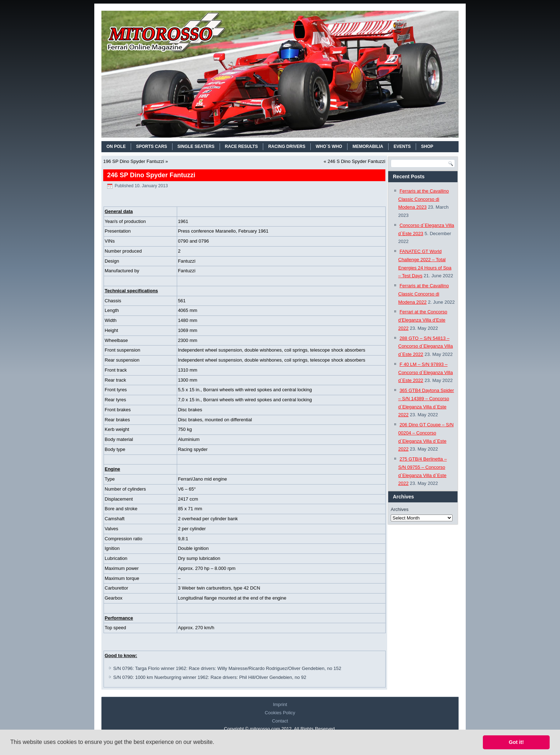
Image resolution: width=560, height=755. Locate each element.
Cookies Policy (280, 713)
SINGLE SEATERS (196, 146)
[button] (217, 743)
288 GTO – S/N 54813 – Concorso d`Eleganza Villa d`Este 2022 (426, 346)
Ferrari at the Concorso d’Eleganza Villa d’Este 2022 (423, 320)
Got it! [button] (516, 742)
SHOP (427, 146)
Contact (280, 721)
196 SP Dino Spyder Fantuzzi (134, 161)
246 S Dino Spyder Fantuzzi (356, 161)
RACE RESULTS (241, 146)
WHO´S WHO (329, 146)
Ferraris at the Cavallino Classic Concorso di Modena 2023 (424, 199)
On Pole (116, 146)
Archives (400, 509)
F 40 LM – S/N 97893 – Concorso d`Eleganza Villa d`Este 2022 (426, 372)
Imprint (280, 704)
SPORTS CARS (152, 146)
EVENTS (402, 146)
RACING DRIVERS (287, 146)
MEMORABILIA (368, 146)
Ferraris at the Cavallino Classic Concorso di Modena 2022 (424, 294)
